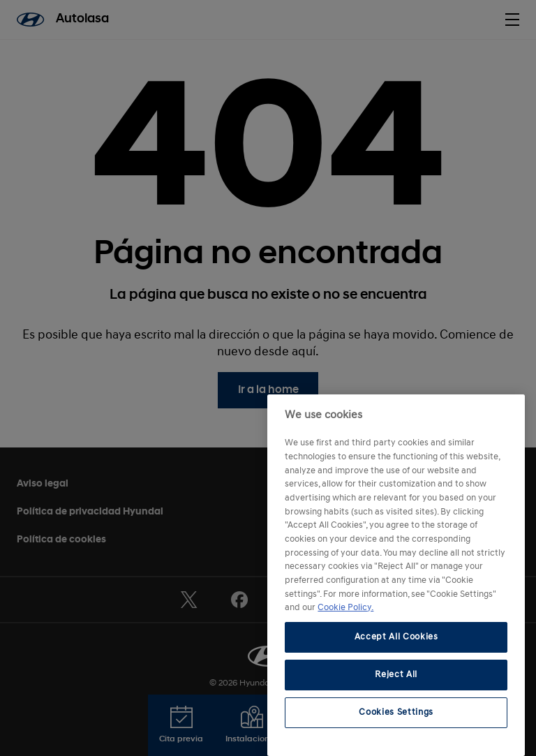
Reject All (396, 675)
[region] (396, 575)
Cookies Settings (396, 712)
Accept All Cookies (396, 637)
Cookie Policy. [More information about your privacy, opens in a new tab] (345, 608)
